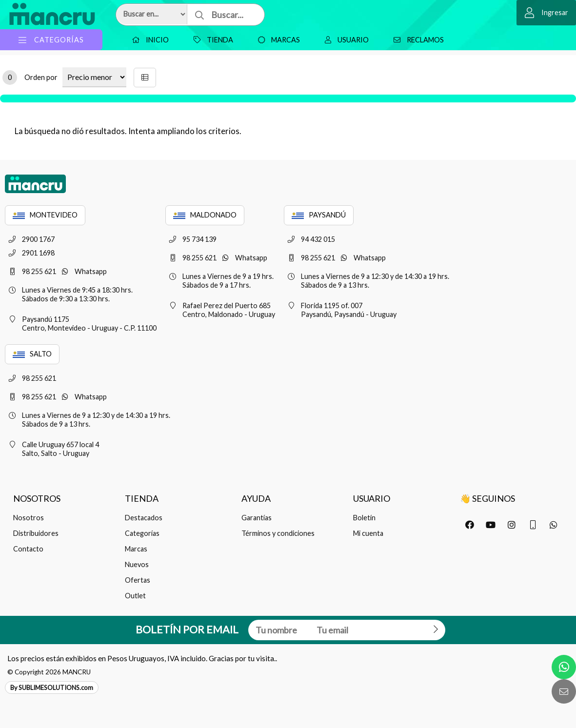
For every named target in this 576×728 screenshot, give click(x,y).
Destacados (144, 518)
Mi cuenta (368, 533)
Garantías (257, 518)
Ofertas (138, 580)
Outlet (135, 596)
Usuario (344, 40)
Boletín (364, 518)
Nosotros (29, 518)
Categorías (142, 533)
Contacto (28, 549)
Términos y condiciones (278, 533)
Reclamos (416, 40)
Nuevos (137, 564)
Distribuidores (36, 533)
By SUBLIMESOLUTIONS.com (52, 688)
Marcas (277, 40)
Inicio (148, 40)
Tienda (211, 40)
